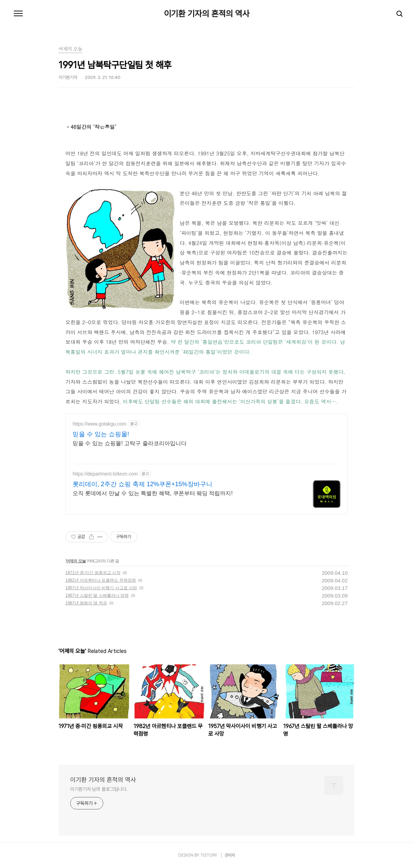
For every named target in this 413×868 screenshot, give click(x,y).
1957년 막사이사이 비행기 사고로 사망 (101, 588)
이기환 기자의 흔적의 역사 (207, 14)
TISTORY (209, 855)
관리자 (230, 855)
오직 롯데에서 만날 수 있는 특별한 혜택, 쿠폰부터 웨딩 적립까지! (153, 493)
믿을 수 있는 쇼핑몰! (101, 434)
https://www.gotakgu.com (99, 424)
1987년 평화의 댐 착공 (86, 603)
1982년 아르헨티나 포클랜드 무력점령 (101, 580)
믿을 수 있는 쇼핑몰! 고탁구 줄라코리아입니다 (130, 443)
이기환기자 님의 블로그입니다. (99, 789)
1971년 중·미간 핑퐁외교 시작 (93, 573)
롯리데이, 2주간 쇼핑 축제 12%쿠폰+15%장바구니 (142, 484)
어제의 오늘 (76, 561)
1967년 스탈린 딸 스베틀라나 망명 (97, 595)
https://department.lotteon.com (105, 474)
